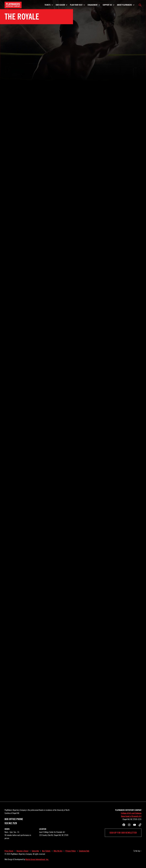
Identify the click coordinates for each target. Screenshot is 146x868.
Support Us (107, 5)
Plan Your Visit (76, 5)
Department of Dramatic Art (131, 816)
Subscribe (35, 851)
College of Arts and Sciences (131, 813)
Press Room (9, 851)
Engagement (93, 5)
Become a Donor (23, 851)
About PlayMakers (124, 5)
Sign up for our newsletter (123, 833)
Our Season (60, 5)
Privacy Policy (71, 851)
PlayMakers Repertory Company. (21, 854)
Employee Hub (84, 851)
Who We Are (58, 851)
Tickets (48, 5)
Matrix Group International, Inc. (37, 859)
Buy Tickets (46, 851)
